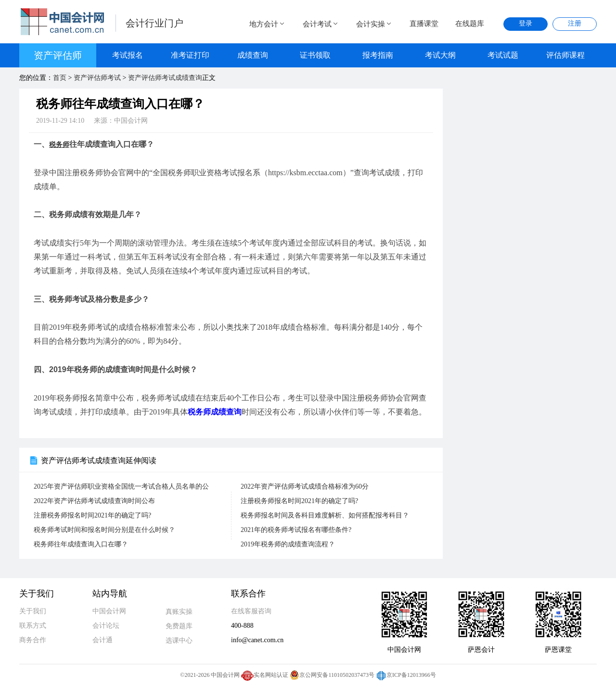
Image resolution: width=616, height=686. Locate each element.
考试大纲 (440, 55)
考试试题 (503, 55)
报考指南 (378, 55)
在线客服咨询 (251, 611)
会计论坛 (106, 626)
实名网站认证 (265, 675)
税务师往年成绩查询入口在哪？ (81, 544)
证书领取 (315, 55)
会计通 (103, 640)
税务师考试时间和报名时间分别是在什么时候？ (104, 530)
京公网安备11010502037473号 (332, 675)
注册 (575, 23)
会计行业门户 (154, 23)
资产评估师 (58, 55)
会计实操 (374, 24)
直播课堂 (424, 24)
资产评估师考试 (97, 78)
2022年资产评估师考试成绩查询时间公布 (94, 501)
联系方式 (33, 626)
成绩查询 (253, 55)
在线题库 (470, 24)
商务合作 (33, 640)
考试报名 (128, 55)
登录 (526, 23)
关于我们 (33, 611)
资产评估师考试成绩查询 (165, 78)
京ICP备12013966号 (406, 675)
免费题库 (179, 626)
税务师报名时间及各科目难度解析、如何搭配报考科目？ (325, 515)
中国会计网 (109, 611)
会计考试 (321, 24)
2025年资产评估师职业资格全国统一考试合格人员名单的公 (121, 486)
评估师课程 (565, 55)
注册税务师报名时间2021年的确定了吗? (299, 501)
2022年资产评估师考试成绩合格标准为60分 (305, 486)
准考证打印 (190, 55)
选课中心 (179, 641)
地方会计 (268, 24)
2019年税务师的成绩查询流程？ (288, 544)
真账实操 (179, 612)
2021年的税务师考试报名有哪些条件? (296, 530)
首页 (60, 78)
